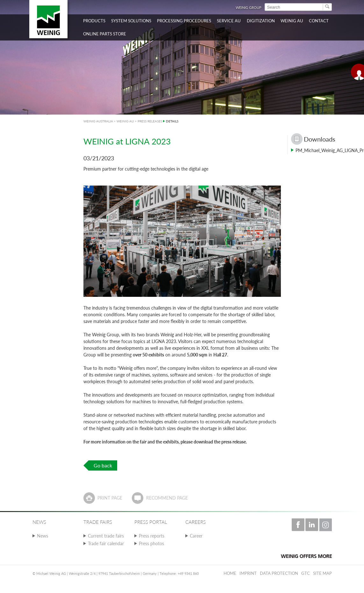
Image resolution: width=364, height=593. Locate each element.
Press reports (152, 536)
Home (230, 573)
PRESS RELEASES (150, 121)
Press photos (151, 543)
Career (196, 536)
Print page (110, 498)
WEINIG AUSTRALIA (98, 121)
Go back (103, 465)
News (43, 536)
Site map (322, 573)
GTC (306, 573)
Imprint (248, 573)
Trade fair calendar (106, 543)
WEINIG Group (249, 7)
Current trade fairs (106, 536)
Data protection (279, 573)
